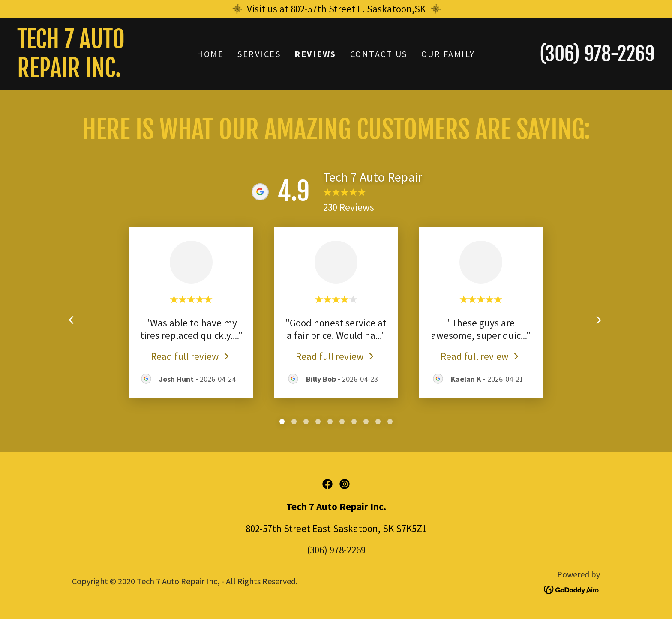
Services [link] (259, 54)
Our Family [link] (448, 54)
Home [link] (210, 54)
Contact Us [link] (379, 54)
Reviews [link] (315, 54)
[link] (97, 73)
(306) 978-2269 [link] (597, 54)
